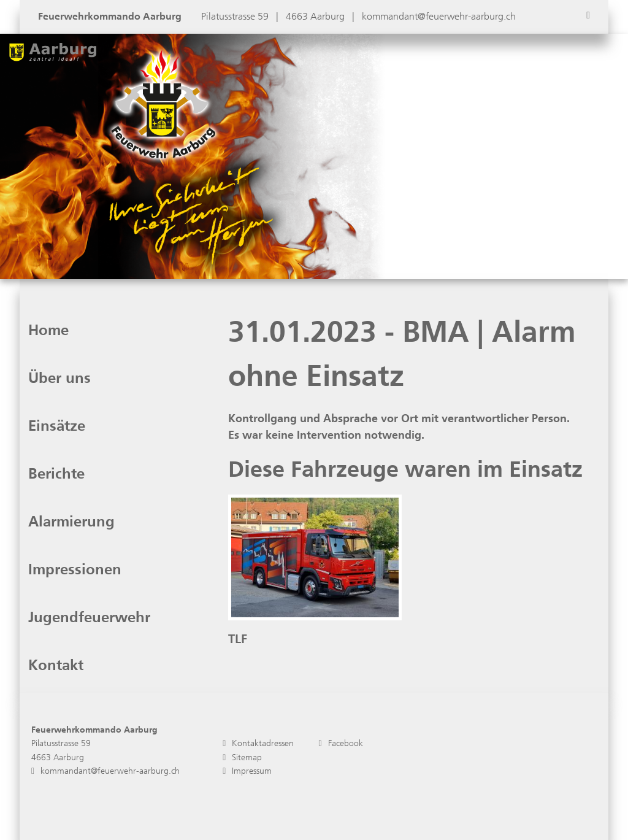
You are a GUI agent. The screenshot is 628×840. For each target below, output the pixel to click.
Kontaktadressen (258, 743)
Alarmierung (71, 522)
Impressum (247, 771)
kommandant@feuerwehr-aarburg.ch (439, 16)
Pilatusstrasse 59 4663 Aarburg (61, 750)
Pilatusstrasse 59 (236, 16)
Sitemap (242, 757)
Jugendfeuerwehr (89, 617)
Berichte (56, 474)
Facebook (340, 743)
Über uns (59, 378)
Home (48, 330)
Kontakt (56, 665)
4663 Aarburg (316, 16)
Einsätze (57, 426)
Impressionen (75, 569)
